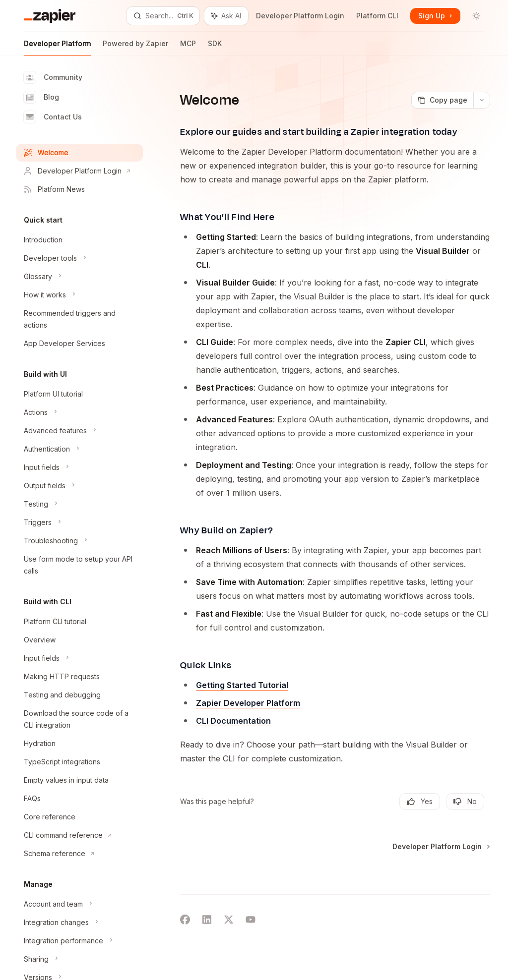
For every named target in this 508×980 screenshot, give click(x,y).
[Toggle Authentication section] (79, 449)
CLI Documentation (233, 721)
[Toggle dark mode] (476, 16)
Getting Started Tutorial (242, 685)
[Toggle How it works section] (79, 295)
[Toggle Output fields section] (79, 486)
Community (53, 77)
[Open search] (163, 16)
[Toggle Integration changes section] (79, 922)
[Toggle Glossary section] (79, 277)
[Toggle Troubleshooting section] (79, 541)
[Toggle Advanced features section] (79, 431)
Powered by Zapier (135, 47)
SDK (215, 47)
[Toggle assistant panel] (226, 16)
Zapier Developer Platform (248, 703)
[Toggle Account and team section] (79, 904)
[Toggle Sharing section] (79, 959)
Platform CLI (377, 16)
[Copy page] (442, 100)
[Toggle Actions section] (79, 412)
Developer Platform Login (300, 16)
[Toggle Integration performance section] (79, 941)
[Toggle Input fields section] (79, 467)
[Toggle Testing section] (79, 504)
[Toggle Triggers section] (79, 522)
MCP (188, 47)
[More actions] (482, 100)
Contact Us (53, 117)
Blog (41, 97)
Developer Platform (57, 47)
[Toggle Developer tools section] (79, 258)
